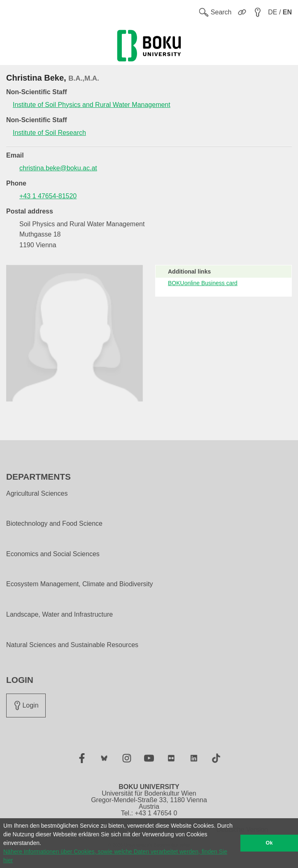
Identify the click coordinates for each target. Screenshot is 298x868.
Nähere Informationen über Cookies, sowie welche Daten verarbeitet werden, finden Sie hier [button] (115, 856)
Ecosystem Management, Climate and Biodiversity (80, 584)
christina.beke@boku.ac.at (58, 168)
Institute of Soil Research (49, 133)
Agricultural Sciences (37, 494)
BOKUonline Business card (203, 283)
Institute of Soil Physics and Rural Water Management (92, 105)
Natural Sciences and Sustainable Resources (72, 645)
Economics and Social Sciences (53, 554)
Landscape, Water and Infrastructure (59, 615)
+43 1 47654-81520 (48, 196)
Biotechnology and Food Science (54, 524)
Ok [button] (269, 843)
